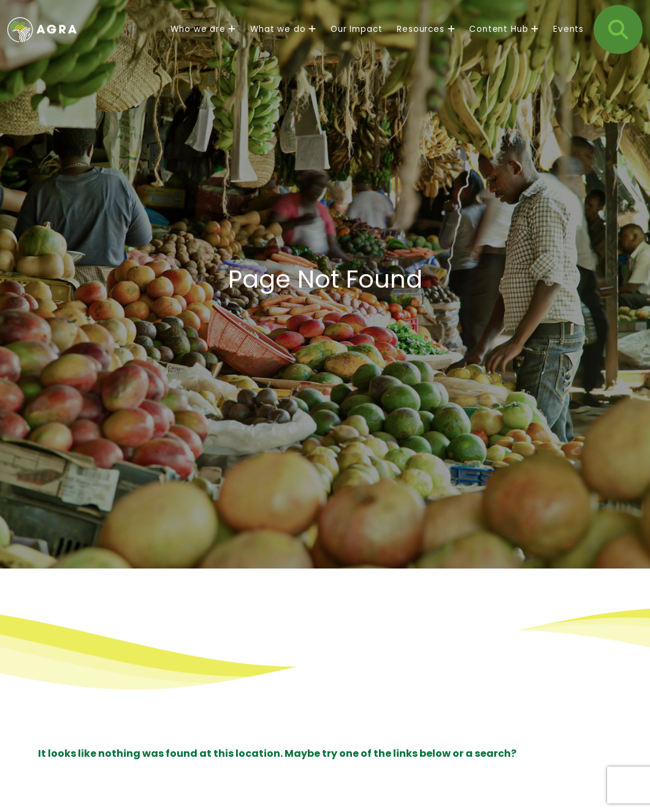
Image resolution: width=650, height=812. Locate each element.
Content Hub (504, 40)
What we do (283, 40)
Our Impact (356, 40)
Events (568, 40)
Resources (426, 40)
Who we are (203, 40)
